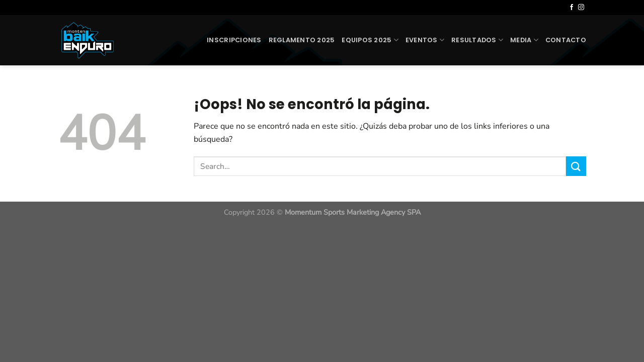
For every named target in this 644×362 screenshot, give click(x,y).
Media (524, 40)
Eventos (425, 40)
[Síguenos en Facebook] (572, 8)
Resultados (477, 40)
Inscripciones (234, 40)
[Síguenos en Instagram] (581, 8)
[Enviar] (576, 166)
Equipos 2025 (370, 40)
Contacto (566, 40)
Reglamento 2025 (302, 40)
